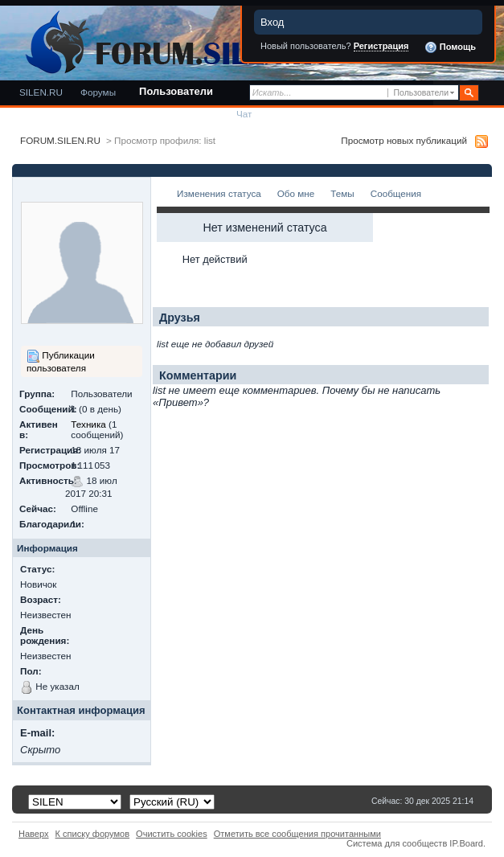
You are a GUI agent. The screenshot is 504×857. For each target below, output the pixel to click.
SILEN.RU (41, 92)
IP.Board (466, 843)
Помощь (450, 47)
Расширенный (490, 93)
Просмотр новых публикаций (404, 140)
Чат (244, 114)
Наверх (34, 834)
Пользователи (176, 91)
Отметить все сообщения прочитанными (297, 834)
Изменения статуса (219, 193)
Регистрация (381, 46)
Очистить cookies (172, 834)
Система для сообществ (397, 843)
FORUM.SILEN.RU (60, 140)
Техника (88, 424)
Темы (342, 193)
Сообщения (396, 193)
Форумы (98, 92)
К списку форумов (93, 834)
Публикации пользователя (61, 361)
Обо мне (296, 193)
